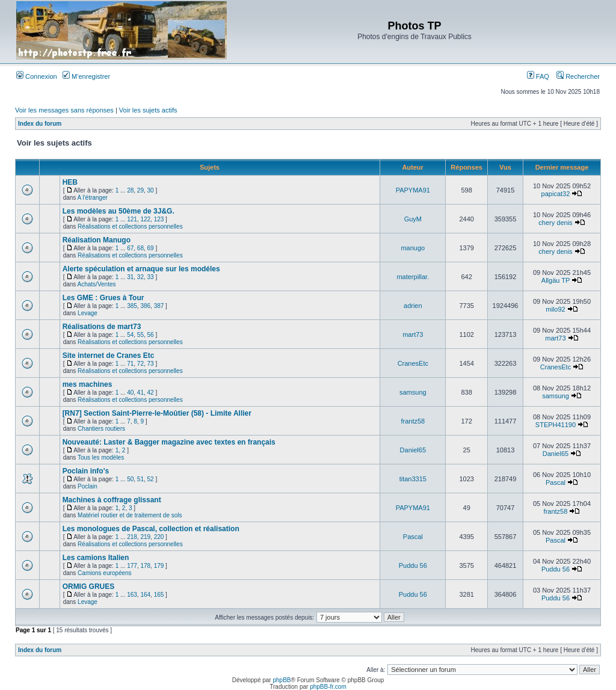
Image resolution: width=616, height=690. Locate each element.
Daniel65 (413, 450)
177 (132, 566)
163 (132, 595)
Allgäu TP (556, 280)
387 (159, 306)
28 (130, 190)
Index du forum (40, 124)
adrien (413, 306)
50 (130, 479)
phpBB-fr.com (328, 687)
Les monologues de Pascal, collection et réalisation (151, 529)
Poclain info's (86, 471)
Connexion (37, 76)
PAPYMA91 (413, 190)
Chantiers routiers (101, 429)
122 (145, 219)
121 (132, 219)
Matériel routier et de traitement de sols (130, 515)
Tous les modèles (101, 457)
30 (151, 190)
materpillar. (413, 277)
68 (140, 248)
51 (140, 479)
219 (145, 537)
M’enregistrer (86, 76)
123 (159, 219)
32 (140, 277)
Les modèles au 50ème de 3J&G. (119, 211)
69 (151, 248)
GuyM (413, 219)
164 (145, 595)
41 (140, 393)
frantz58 (413, 421)
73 (151, 364)
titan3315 (413, 479)
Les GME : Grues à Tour (103, 298)
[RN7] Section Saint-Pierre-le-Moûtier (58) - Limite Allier (157, 413)
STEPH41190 (556, 425)
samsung (413, 392)
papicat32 (556, 194)
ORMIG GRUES (89, 587)
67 (130, 248)
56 (151, 335)
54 (130, 335)
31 (130, 277)
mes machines (88, 384)
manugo (413, 248)
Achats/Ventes (97, 284)
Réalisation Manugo (97, 240)
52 (151, 479)
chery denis (555, 223)
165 (159, 595)
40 (130, 393)
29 (140, 190)
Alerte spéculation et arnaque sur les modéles (141, 269)
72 (140, 364)
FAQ (538, 76)
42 (151, 393)
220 (159, 537)
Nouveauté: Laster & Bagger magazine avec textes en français (169, 442)
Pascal (556, 482)
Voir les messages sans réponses (64, 110)
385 (132, 306)
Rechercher (578, 76)
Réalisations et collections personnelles (130, 226)
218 (132, 537)
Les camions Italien (96, 558)
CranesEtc (413, 363)
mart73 (413, 334)
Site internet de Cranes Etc (109, 356)
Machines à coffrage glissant (112, 500)
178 (145, 566)
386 (145, 306)
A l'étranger (93, 198)
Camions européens (105, 573)
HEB (70, 182)
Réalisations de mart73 (102, 327)
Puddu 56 (413, 565)
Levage (88, 313)
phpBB (282, 680)
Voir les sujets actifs (148, 110)
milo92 (555, 309)
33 (151, 277)
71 (130, 364)
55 (140, 335)
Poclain (88, 486)
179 (159, 566)
